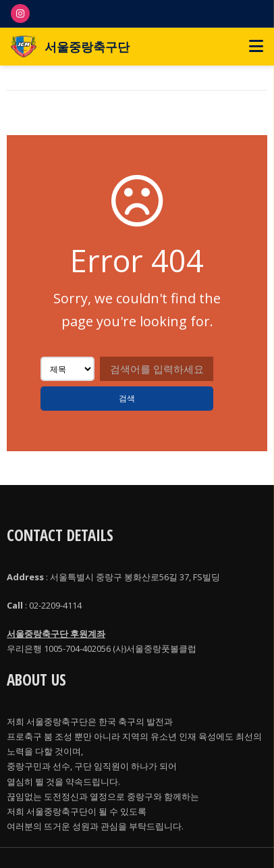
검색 (127, 399)
